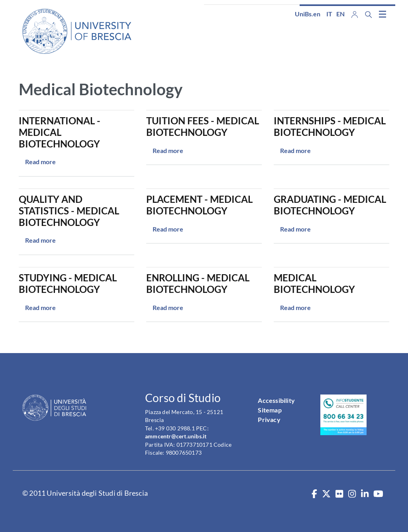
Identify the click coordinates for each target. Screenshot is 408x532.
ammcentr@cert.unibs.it (176, 436)
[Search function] (369, 15)
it (329, 14)
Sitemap (270, 410)
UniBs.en (308, 14)
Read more (40, 162)
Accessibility (276, 400)
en (340, 14)
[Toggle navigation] (382, 14)
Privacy (269, 419)
